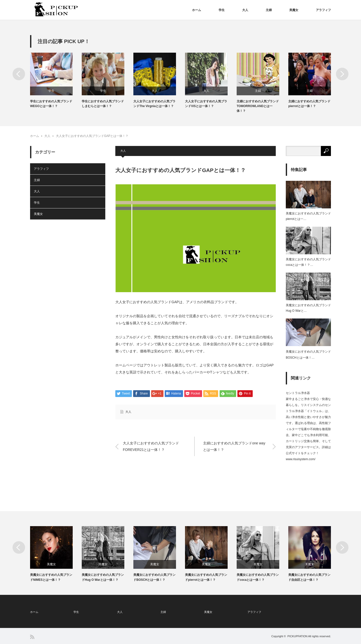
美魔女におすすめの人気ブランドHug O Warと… (308, 308)
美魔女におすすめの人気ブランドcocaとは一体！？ (258, 577)
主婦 (269, 10)
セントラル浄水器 (298, 393)
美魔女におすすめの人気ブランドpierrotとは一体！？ (206, 577)
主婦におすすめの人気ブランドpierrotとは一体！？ (309, 104)
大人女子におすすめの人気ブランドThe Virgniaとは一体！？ (154, 104)
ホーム (197, 10)
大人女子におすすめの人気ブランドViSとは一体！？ (206, 104)
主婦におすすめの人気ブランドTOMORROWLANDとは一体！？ (258, 106)
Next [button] (342, 74)
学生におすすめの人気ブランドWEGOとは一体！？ (51, 104)
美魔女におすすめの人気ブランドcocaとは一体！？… (308, 262)
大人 (245, 10)
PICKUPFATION (298, 636)
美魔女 (294, 10)
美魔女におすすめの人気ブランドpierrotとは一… (308, 216)
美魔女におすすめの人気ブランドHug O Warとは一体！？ (103, 577)
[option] (56, 81)
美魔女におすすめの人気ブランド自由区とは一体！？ (309, 577)
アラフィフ (323, 10)
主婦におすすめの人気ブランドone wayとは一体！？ (234, 446)
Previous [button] (19, 74)
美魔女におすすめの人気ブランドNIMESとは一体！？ (51, 577)
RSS (32, 637)
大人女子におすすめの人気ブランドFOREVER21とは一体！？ (151, 446)
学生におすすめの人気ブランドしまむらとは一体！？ (103, 104)
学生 (222, 10)
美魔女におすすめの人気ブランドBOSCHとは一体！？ (154, 577)
